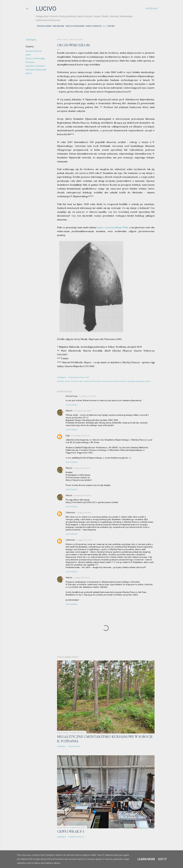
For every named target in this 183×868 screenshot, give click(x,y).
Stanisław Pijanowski (36, 70)
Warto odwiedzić (93, 26)
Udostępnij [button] (31, 40)
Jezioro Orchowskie (35, 58)
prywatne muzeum (35, 66)
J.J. (104, 26)
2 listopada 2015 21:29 (82, 495)
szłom (29, 73)
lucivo (46, 9)
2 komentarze (74, 746)
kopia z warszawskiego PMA (112, 227)
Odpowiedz (72, 405)
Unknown (70, 513)
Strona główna (43, 26)
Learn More (146, 859)
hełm (28, 55)
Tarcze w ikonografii (74, 26)
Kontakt (110, 26)
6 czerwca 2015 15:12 (82, 468)
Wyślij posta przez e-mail (78, 377)
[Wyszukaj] (152, 9)
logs (68, 435)
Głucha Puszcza (34, 51)
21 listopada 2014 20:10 (80, 436)
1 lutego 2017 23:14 (84, 513)
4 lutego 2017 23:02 (82, 578)
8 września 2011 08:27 (83, 411)
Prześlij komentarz (76, 837)
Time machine (57, 26)
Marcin (69, 411)
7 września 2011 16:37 (87, 396)
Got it (162, 859)
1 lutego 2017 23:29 (84, 540)
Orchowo (30, 62)
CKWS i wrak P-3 (71, 831)
